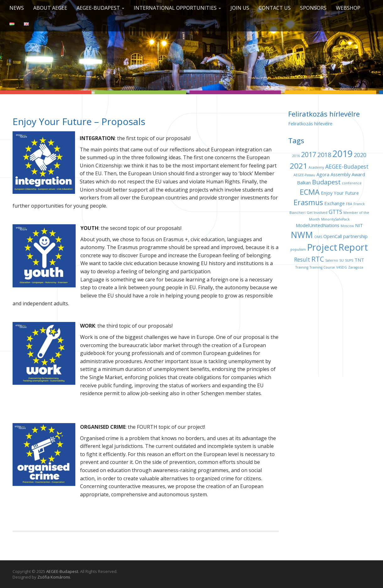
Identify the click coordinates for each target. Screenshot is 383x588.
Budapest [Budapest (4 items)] (326, 182)
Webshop (348, 8)
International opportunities (177, 8)
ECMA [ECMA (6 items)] (310, 192)
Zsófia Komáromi (54, 577)
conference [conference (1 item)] (352, 183)
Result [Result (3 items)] (302, 259)
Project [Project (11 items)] (322, 247)
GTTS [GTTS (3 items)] (335, 212)
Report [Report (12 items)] (353, 247)
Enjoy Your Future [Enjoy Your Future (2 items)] (340, 193)
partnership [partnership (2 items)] (355, 236)
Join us (240, 8)
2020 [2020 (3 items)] (360, 155)
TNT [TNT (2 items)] (359, 260)
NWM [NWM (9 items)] (302, 235)
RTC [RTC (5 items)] (318, 259)
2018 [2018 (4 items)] (324, 155)
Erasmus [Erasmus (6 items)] (308, 202)
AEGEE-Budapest (100, 8)
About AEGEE (50, 8)
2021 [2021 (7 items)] (299, 166)
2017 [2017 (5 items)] (309, 154)
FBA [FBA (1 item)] (349, 204)
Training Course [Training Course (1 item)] (322, 267)
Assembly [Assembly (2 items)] (340, 174)
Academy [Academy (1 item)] (316, 167)
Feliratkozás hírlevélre (310, 124)
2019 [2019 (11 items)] (343, 153)
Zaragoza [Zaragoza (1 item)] (356, 267)
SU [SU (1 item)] (342, 260)
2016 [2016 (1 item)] (296, 156)
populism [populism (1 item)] (298, 249)
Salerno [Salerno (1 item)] (332, 260)
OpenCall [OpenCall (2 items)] (333, 236)
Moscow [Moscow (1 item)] (347, 226)
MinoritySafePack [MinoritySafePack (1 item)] (335, 219)
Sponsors (313, 8)
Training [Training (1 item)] (302, 267)
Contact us (275, 8)
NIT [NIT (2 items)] (359, 225)
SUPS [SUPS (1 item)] (349, 260)
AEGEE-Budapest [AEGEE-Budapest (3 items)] (347, 166)
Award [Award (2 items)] (358, 174)
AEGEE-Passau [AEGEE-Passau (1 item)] (304, 175)
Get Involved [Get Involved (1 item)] (317, 213)
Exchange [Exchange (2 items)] (334, 203)
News (17, 8)
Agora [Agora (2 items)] (323, 174)
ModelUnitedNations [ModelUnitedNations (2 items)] (318, 225)
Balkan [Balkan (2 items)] (304, 182)
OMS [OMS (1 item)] (318, 237)
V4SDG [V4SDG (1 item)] (342, 267)
